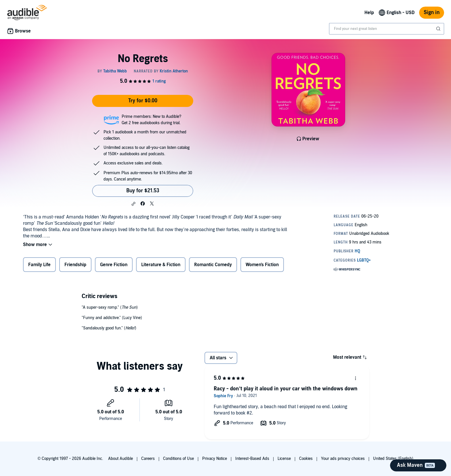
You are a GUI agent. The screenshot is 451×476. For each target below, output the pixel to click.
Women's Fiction (262, 265)
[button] (133, 204)
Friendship (75, 265)
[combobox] (387, 29)
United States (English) (393, 459)
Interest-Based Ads (252, 459)
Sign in (432, 13)
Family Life (39, 265)
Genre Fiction (114, 265)
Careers (148, 459)
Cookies (306, 459)
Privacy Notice (215, 459)
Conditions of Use (178, 459)
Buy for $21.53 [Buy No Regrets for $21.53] (143, 191)
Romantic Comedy (213, 265)
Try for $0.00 (143, 101)
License (284, 459)
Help (369, 13)
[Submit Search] (439, 29)
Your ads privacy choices (343, 459)
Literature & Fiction (161, 265)
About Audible (121, 459)
